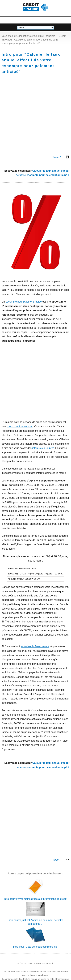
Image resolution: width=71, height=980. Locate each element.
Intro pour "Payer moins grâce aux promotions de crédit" (35, 899)
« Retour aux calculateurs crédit (35, 963)
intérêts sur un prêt (43, 448)
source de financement (20, 427)
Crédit (62, 36)
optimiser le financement (35, 646)
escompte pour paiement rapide (24, 302)
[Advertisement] (35, 116)
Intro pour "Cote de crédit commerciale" (35, 947)
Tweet (56, 157)
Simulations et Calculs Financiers (36, 36)
